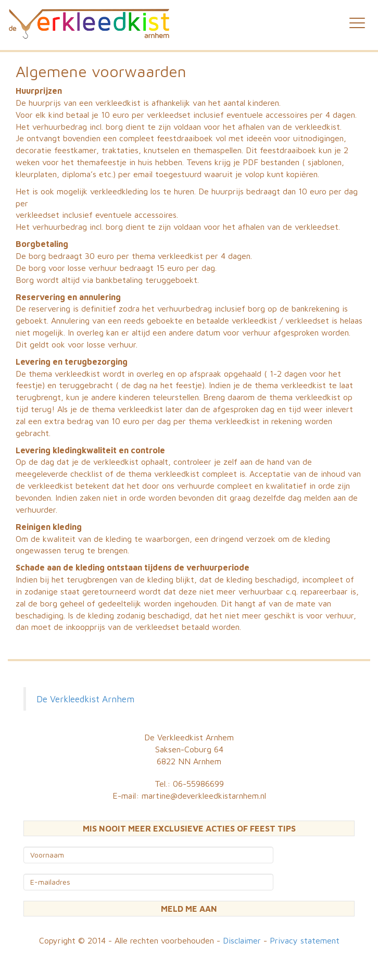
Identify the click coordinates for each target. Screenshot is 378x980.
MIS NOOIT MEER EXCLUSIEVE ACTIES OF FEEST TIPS (189, 828)
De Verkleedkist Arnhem (85, 699)
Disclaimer (242, 940)
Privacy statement (305, 940)
